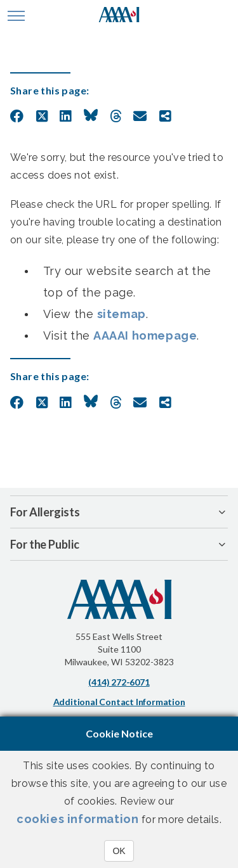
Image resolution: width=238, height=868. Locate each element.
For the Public (45, 544)
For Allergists (45, 512)
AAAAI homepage (145, 335)
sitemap (122, 314)
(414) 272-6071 (119, 682)
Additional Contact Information (119, 702)
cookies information (77, 819)
